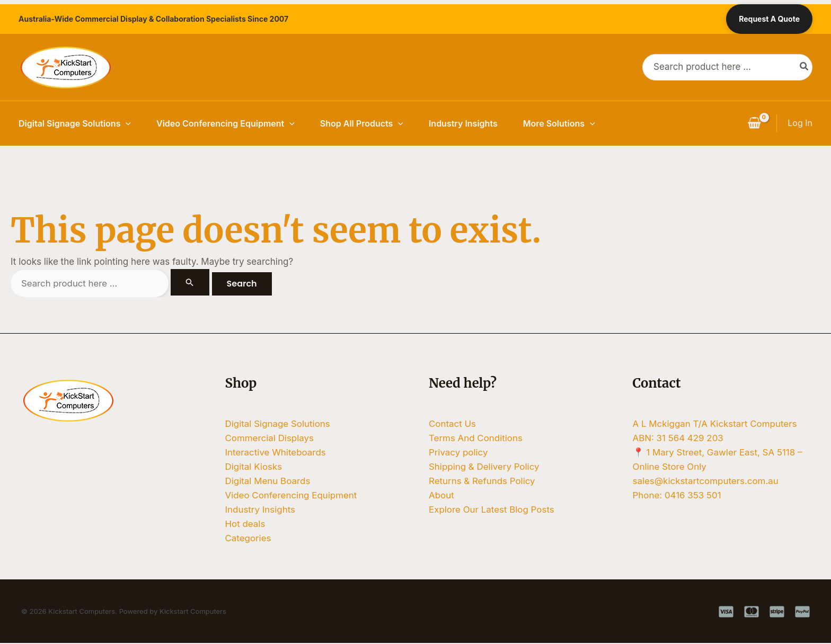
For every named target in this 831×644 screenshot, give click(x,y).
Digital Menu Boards (268, 481)
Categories (248, 539)
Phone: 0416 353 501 (677, 496)
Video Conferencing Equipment (226, 123)
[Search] (805, 67)
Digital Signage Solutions (75, 123)
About (441, 496)
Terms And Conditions (476, 438)
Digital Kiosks (254, 467)
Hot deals (245, 524)
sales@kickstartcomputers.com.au (706, 481)
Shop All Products (362, 123)
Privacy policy (458, 452)
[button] (126, 123)
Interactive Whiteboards (276, 452)
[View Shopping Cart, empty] (754, 123)
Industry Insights (463, 123)
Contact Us (453, 424)
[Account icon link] (800, 123)
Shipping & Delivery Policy (484, 467)
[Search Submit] (190, 282)
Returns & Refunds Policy (482, 481)
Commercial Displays (270, 438)
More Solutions (559, 123)
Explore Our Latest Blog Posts (492, 510)
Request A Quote (769, 19)
